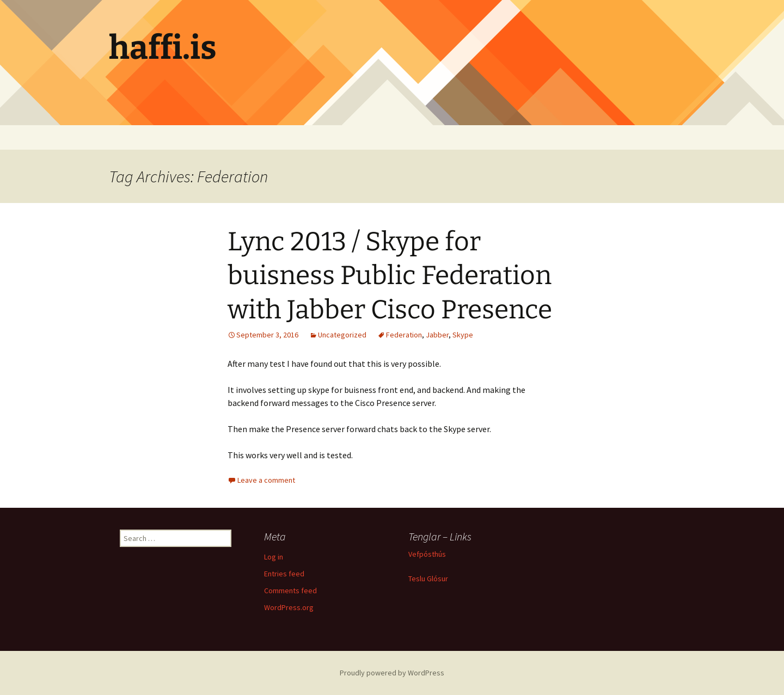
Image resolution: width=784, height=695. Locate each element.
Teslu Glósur (428, 579)
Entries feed (284, 574)
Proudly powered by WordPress (392, 673)
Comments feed (290, 591)
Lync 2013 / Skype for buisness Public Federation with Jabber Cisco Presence (390, 276)
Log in (274, 557)
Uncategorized (342, 335)
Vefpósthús (427, 554)
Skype (463, 335)
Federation (404, 335)
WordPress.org (289, 607)
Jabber (437, 335)
